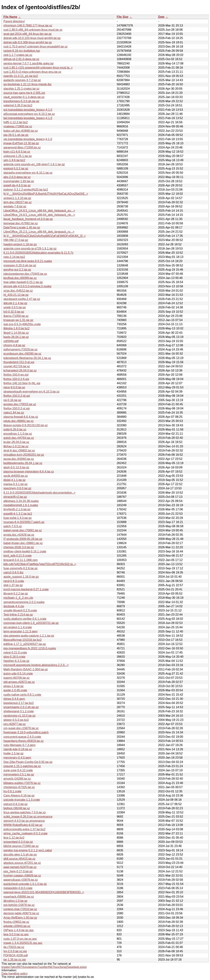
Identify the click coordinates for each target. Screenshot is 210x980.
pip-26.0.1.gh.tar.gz (16, 135)
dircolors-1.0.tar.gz (15, 901)
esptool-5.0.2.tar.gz (16, 169)
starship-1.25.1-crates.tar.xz (21, 89)
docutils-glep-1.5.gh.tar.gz (20, 855)
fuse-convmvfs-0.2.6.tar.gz (21, 568)
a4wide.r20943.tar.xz (17, 926)
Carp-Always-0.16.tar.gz (19, 796)
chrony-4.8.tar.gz (14, 345)
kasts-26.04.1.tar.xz (16, 337)
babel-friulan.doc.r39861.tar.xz (23, 543)
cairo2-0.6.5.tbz (13, 572)
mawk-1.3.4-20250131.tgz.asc (23, 943)
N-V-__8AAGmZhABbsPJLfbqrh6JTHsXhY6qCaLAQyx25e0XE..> (46, 194)
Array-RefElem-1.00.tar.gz (20, 918)
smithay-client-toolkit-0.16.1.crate (25, 551)
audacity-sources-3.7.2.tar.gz (22, 80)
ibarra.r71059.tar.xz (16, 316)
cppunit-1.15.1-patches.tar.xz (22, 766)
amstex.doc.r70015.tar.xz (20, 404)
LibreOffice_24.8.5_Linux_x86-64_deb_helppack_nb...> (39, 215)
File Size (122, 17)
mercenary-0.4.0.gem (17, 758)
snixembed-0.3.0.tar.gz (18, 842)
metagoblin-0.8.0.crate (18, 888)
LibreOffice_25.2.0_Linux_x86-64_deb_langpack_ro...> (39, 232)
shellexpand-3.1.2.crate (19, 711)
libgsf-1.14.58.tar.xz (16, 333)
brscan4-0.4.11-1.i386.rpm (21, 560)
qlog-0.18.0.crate (14, 657)
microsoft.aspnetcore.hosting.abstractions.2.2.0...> (36, 665)
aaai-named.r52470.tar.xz (20, 867)
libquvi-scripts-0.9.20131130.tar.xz (26, 425)
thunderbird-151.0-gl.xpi (19, 362)
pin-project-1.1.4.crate (18, 627)
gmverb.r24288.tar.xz (17, 779)
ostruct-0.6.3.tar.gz (16, 804)
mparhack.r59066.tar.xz (19, 897)
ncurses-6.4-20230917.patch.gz (24, 522)
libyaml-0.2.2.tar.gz (16, 594)
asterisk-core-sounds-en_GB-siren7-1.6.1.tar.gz (34, 164)
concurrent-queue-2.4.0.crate (22, 737)
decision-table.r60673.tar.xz (21, 913)
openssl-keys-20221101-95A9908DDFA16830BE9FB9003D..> (44, 892)
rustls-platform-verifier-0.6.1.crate (25, 619)
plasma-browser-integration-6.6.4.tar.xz (29, 472)
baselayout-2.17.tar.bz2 (19, 703)
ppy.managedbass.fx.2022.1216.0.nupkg (30, 648)
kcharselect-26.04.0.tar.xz (20, 370)
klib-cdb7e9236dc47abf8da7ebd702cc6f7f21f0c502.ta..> (40, 564)
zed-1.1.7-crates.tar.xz (18, 55)
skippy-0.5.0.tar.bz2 (16, 720)
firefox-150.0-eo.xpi (16, 375)
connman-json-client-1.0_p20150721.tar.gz (31, 623)
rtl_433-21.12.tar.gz (16, 295)
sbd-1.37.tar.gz (13, 585)
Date (161, 17)
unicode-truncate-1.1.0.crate (22, 800)
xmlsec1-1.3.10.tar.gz (17, 198)
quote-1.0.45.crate (15, 690)
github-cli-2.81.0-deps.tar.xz (21, 59)
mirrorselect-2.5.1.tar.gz (19, 774)
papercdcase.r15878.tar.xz (21, 880)
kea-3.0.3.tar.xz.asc (16, 934)
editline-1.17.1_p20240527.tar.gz (25, 644)
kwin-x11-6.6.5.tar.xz (17, 152)
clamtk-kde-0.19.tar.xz (18, 749)
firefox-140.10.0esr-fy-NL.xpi (22, 383)
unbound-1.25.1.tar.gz (18, 156)
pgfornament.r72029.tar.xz (20, 349)
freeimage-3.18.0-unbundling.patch (26, 732)
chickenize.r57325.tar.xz (19, 787)
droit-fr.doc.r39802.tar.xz (19, 451)
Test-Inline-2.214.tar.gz (18, 615)
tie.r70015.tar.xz (14, 947)
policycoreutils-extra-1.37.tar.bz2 (24, 829)
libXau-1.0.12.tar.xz (16, 446)
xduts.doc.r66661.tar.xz (18, 421)
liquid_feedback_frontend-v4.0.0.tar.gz (28, 219)
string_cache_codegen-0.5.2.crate (25, 833)
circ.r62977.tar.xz (15, 724)
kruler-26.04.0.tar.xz (16, 442)
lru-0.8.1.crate (12, 791)
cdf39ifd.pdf (11, 341)
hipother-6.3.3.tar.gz (16, 661)
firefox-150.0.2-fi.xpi (16, 379)
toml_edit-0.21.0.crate (18, 556)
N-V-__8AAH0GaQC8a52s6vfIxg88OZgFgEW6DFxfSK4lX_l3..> (45, 236)
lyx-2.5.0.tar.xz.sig (15, 951)
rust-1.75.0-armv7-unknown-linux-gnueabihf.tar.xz (35, 47)
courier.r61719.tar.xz (17, 366)
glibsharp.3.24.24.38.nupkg (21, 501)
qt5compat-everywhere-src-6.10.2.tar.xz (29, 114)
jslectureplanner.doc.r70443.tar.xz (25, 274)
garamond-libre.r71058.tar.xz (22, 147)
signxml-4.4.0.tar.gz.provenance (24, 821)
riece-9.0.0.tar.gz (14, 387)
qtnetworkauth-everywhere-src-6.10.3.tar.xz (31, 392)
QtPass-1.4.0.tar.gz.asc (19, 930)
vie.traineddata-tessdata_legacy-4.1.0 (28, 139)
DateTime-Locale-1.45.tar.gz (22, 227)
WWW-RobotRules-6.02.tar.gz (23, 825)
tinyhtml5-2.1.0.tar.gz (17, 509)
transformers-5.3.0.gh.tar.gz (21, 101)
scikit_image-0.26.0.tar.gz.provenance (28, 817)
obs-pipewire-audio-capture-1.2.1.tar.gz (29, 636)
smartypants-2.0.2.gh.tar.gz (21, 707)
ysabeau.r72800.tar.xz (18, 126)
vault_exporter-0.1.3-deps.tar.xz (24, 97)
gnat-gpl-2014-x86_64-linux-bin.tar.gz (28, 34)
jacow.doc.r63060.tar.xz (19, 459)
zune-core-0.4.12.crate (18, 770)
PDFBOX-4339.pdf (16, 955)
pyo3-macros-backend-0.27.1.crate (26, 589)
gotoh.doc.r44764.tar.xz (19, 438)
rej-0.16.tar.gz (12, 400)
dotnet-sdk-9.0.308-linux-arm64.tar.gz (28, 42)
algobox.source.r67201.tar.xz (22, 863)
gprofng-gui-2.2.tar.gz (17, 270)
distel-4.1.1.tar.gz (15, 480)
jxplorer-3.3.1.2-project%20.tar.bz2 (26, 190)
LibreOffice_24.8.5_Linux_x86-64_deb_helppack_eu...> (39, 211)
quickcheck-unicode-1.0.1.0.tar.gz (25, 884)
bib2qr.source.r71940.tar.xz (21, 846)
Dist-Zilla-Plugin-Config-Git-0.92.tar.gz (28, 762)
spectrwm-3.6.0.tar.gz (17, 488)
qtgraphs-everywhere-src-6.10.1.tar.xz (28, 173)
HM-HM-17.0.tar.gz (16, 240)
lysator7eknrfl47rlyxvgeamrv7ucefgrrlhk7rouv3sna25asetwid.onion (44, 967)
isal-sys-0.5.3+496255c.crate (22, 324)
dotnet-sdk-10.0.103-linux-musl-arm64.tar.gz (32, 38)
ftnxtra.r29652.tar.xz (16, 922)
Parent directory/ (14, 21)
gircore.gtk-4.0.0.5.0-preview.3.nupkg (27, 286)
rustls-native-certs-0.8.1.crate (22, 695)
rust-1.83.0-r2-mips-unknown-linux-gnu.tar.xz (32, 72)
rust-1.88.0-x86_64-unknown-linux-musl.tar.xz (33, 30)
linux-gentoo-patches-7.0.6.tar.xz (25, 812)
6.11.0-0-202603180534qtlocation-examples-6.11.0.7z (38, 253)
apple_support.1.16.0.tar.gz (21, 577)
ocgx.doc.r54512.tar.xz (18, 291)
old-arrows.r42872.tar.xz (19, 682)
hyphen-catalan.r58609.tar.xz (22, 876)
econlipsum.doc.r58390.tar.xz (22, 354)
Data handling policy (15, 974)
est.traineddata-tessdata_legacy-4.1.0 (28, 110)
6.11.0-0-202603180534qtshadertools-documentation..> (39, 493)
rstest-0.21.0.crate (15, 653)
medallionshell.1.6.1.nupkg (21, 505)
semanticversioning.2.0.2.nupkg (24, 602)
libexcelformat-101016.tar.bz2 (23, 640)
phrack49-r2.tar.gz (15, 497)
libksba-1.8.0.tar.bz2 (16, 328)
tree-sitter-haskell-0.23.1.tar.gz (23, 282)
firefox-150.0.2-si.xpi (17, 408)
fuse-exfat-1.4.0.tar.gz (18, 518)
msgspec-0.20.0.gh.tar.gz (20, 265)
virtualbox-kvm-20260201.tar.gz (24, 455)
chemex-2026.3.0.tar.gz (19, 547)
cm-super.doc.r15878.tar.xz (21, 728)
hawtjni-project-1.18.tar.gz (20, 244)
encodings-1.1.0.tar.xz (18, 434)
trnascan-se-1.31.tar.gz (18, 320)
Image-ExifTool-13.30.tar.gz (21, 143)
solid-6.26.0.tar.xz (15, 429)
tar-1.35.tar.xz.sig (15, 960)
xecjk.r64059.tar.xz (16, 476)
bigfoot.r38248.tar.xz (17, 808)
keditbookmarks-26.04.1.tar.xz (23, 463)
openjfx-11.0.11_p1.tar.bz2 (21, 76)
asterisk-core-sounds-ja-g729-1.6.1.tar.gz (30, 249)
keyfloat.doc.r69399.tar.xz (20, 278)
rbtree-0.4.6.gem (14, 699)
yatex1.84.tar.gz (14, 413)
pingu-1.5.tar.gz (13, 686)
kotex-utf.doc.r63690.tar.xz (21, 131)
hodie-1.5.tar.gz (13, 753)
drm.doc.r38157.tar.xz (18, 202)
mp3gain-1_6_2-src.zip (18, 598)
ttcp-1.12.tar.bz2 (14, 838)
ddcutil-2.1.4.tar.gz (15, 303)
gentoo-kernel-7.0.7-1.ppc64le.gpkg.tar (29, 63)
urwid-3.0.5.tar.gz (15, 307)
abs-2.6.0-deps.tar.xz (17, 177)
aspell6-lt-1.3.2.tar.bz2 (18, 514)
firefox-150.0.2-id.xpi (17, 396)
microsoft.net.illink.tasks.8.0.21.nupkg (28, 261)
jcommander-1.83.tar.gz (19, 181)
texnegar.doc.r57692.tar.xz (21, 223)
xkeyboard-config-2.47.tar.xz (22, 299)
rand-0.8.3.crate (14, 581)
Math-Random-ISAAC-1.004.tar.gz (26, 669)
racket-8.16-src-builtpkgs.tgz (22, 51)
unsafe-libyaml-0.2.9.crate (20, 610)
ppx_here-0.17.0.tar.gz (18, 871)
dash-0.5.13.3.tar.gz (16, 467)
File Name (10, 17)
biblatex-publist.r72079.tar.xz (22, 783)
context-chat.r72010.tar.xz (20, 909)
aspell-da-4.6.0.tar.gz (17, 185)
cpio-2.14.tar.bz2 (14, 257)
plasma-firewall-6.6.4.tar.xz (21, 417)
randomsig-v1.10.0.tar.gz (19, 716)
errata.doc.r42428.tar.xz (19, 535)
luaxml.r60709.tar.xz (16, 678)
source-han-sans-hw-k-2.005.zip (24, 93)
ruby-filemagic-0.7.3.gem (19, 745)
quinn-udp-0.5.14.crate (18, 674)
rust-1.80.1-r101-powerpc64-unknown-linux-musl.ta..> (38, 68)
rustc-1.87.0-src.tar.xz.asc (20, 939)
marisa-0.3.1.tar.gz (16, 484)
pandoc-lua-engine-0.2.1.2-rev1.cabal (28, 850)
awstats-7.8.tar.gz (15, 206)
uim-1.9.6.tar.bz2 (14, 160)
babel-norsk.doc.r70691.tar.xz (23, 530)
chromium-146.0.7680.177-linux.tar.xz (28, 25)
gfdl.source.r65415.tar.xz (19, 859)
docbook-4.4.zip (14, 606)
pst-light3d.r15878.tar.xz (19, 905)
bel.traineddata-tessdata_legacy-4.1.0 (28, 118)
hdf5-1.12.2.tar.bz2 (16, 122)
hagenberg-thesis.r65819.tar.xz (24, 741)
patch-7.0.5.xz (13, 526)
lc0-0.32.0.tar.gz (14, 312)
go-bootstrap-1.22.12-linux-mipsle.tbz (27, 84)
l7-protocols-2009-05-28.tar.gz (23, 539)
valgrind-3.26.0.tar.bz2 (18, 105)
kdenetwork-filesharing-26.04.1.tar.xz (27, 358)
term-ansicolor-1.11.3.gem (20, 631)
